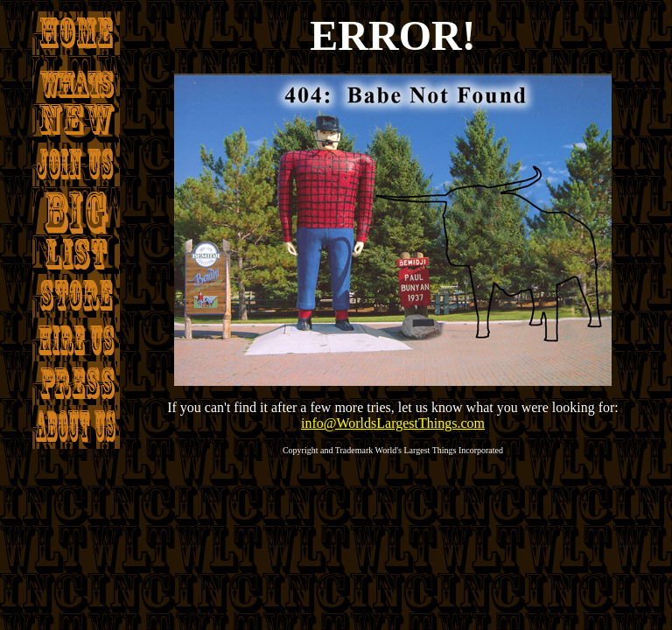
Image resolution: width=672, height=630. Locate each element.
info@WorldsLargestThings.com (393, 423)
